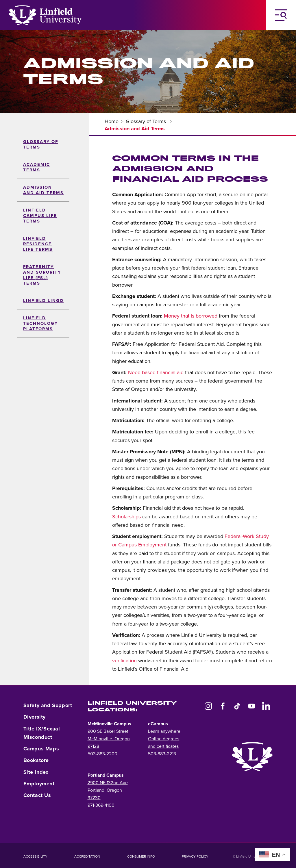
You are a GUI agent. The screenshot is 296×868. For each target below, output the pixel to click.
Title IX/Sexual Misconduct (42, 733)
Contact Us (37, 795)
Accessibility (35, 856)
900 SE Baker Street (108, 731)
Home (112, 121)
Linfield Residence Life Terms (38, 244)
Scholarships (126, 517)
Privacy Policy (195, 856)
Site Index (36, 772)
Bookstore (36, 760)
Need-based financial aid (156, 372)
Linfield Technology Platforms (40, 323)
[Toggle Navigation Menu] (281, 15)
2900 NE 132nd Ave (108, 783)
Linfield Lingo (43, 301)
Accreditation (87, 856)
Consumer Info (141, 856)
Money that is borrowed (191, 316)
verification (124, 661)
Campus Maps (41, 749)
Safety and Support (48, 705)
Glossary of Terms (147, 121)
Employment (39, 784)
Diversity (35, 717)
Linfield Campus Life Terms (40, 216)
